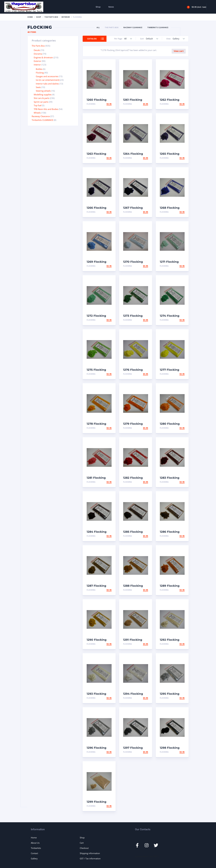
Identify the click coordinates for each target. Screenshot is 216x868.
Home (30, 17)
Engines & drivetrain (43, 57)
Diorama (38, 54)
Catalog (92, 39)
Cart (82, 843)
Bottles (39, 69)
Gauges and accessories (47, 76)
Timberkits (36, 848)
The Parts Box (51, 17)
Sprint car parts (41, 102)
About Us (35, 843)
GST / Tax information (90, 858)
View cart (179, 51)
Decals (37, 50)
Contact (34, 853)
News (111, 7)
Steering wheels (43, 91)
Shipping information (90, 853)
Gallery (34, 858)
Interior (66, 17)
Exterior (37, 61)
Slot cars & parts (41, 98)
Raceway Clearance (133, 27)
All (98, 27)
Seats (38, 87)
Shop (98, 7)
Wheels (37, 113)
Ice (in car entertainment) (48, 80)
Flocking (40, 73)
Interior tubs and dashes (47, 84)
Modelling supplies (43, 95)
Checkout (84, 848)
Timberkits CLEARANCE (158, 27)
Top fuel (38, 105)
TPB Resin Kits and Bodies (46, 109)
